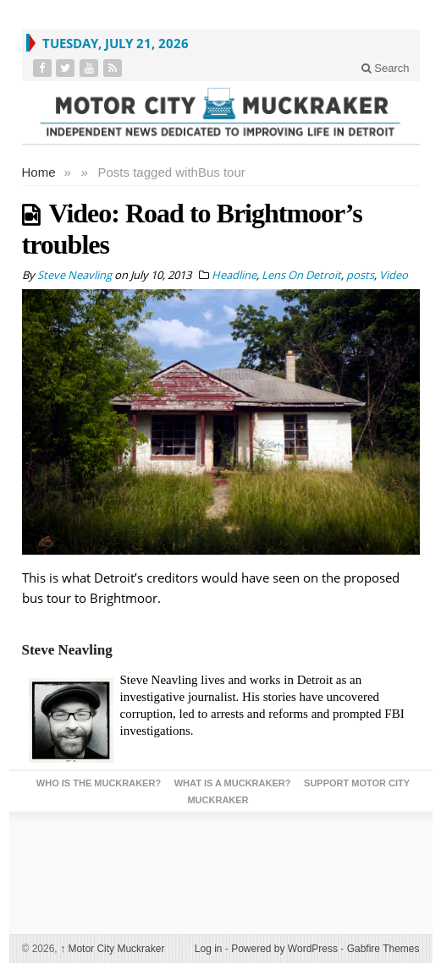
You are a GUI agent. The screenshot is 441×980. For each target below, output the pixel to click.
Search (386, 68)
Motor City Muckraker (112, 949)
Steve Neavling (67, 650)
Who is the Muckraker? (99, 783)
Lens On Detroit (301, 275)
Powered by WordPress (284, 949)
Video (394, 275)
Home (39, 172)
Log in (209, 949)
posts (360, 275)
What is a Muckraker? (233, 783)
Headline (234, 275)
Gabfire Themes (383, 949)
